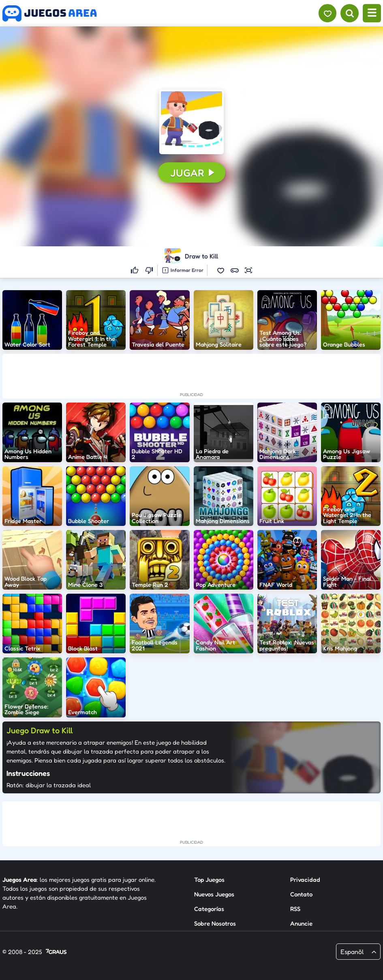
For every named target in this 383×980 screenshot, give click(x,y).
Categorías (209, 909)
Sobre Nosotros (215, 923)
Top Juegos (209, 880)
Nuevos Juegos (214, 894)
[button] (192, 122)
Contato (301, 894)
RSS (295, 909)
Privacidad (305, 880)
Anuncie (301, 923)
